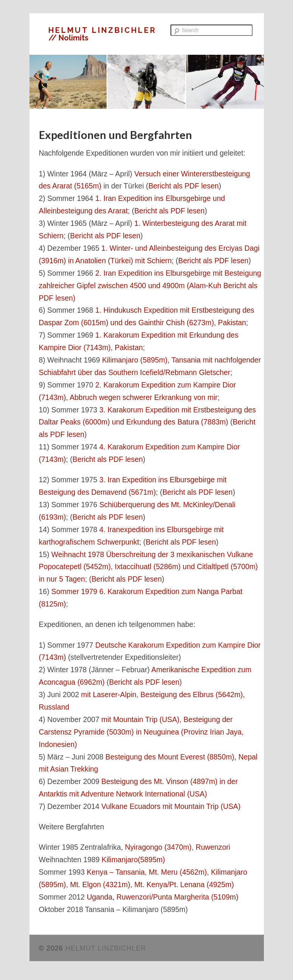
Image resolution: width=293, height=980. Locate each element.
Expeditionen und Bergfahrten (115, 135)
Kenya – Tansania (115, 872)
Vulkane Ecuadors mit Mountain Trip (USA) (171, 806)
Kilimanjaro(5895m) (133, 860)
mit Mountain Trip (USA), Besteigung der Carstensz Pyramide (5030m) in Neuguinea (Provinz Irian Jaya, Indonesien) (141, 732)
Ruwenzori (213, 847)
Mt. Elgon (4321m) (100, 884)
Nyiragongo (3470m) (158, 847)
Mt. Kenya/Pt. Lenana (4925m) (184, 884)
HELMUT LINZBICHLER (102, 30)
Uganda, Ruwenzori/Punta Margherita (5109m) (162, 897)
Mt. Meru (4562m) (178, 872)
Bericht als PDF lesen (183, 186)
